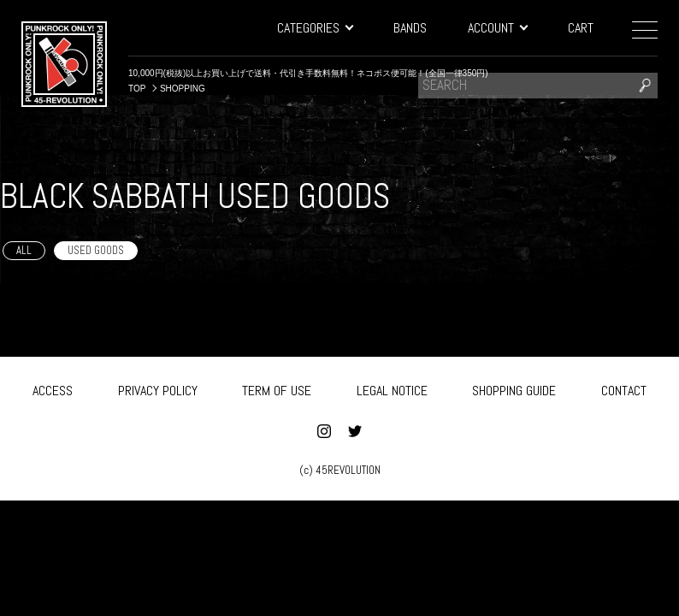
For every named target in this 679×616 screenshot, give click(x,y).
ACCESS (53, 388)
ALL (24, 250)
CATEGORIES (315, 28)
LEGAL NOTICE (392, 388)
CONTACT (624, 388)
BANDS (410, 28)
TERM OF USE (277, 388)
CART (581, 28)
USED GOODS (96, 250)
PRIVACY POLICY (158, 388)
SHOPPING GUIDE (514, 388)
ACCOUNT (497, 28)
